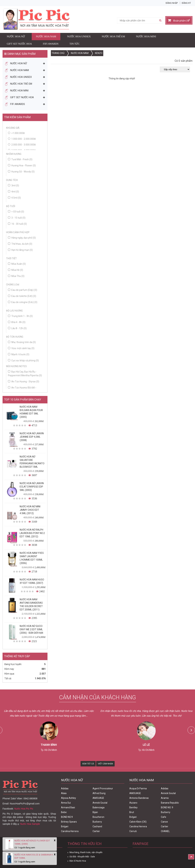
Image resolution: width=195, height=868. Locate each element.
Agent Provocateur (103, 788)
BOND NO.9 (67, 817)
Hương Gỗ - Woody (21, 172)
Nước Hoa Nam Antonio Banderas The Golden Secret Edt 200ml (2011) (31, 604)
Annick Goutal (100, 803)
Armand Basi (68, 807)
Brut (132, 812)
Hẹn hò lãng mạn (20, 250)
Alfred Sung (99, 793)
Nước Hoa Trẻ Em (113, 36)
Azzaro (133, 803)
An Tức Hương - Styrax (24, 382)
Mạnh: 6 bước (19, 354)
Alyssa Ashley (69, 798)
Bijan (95, 812)
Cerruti (133, 831)
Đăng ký (186, 3)
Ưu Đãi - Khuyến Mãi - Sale (82, 857)
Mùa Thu (16, 276)
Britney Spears (69, 822)
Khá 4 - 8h (17, 322)
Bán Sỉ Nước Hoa (78, 861)
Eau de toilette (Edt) (22, 296)
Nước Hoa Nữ (16, 36)
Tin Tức (75, 44)
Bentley (133, 807)
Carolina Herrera (70, 831)
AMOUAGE (98, 798)
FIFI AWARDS (51, 44)
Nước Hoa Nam (46, 36)
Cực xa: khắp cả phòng (23, 360)
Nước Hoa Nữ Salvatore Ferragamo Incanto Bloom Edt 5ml (32, 462)
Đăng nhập (172, 3)
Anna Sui (66, 803)
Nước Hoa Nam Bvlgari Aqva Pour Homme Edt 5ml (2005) (31, 412)
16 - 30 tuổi (17, 224)
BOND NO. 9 (167, 807)
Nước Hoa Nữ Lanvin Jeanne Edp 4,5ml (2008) (32, 437)
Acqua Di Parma (138, 788)
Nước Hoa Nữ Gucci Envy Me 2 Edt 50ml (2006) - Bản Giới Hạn (31, 629)
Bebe (64, 812)
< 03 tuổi (16, 212)
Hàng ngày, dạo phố (22, 238)
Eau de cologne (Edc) (23, 302)
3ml (13, 186)
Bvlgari (65, 826)
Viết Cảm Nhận (105, 764)
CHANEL (165, 831)
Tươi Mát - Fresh (20, 159)
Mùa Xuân (17, 264)
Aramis (165, 798)
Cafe (164, 817)
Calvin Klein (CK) (138, 822)
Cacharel (97, 826)
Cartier (96, 831)
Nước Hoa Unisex (79, 36)
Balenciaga (99, 807)
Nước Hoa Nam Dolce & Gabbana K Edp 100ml (34, 856)
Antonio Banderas (139, 798)
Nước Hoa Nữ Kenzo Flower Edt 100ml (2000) (32, 842)
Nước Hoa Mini (146, 36)
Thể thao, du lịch (20, 244)
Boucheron (98, 817)
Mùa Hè (16, 270)
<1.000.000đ (18, 133)
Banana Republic (170, 803)
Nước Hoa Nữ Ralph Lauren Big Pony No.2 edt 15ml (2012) (32, 533)
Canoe (164, 822)
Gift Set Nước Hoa (19, 44)
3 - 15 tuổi (17, 218)
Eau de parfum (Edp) (23, 290)
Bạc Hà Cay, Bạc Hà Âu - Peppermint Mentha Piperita (25, 374)
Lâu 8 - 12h (17, 328)
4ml (13, 192)
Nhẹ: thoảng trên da (22, 342)
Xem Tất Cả (88, 764)
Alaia (64, 793)
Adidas (65, 788)
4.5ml (14, 198)
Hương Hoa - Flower (22, 165)
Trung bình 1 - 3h (20, 316)
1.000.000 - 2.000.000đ (24, 139)
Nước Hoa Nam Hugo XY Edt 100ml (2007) (32, 581)
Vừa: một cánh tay (21, 348)
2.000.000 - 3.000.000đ (24, 145)
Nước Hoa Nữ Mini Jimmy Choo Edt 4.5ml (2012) (30, 510)
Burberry (97, 822)
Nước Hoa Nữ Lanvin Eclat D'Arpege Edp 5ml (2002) (32, 487)
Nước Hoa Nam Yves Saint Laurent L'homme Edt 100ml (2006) (32, 558)
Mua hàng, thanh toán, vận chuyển (86, 852)
